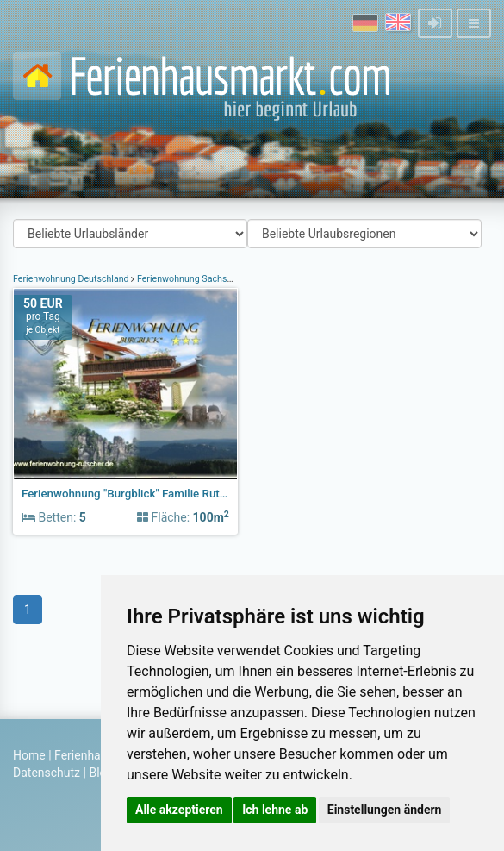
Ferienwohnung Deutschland (72, 279)
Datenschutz (47, 773)
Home (29, 755)
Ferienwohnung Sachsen (187, 279)
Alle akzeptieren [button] (179, 810)
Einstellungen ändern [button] (385, 810)
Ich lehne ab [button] (275, 810)
